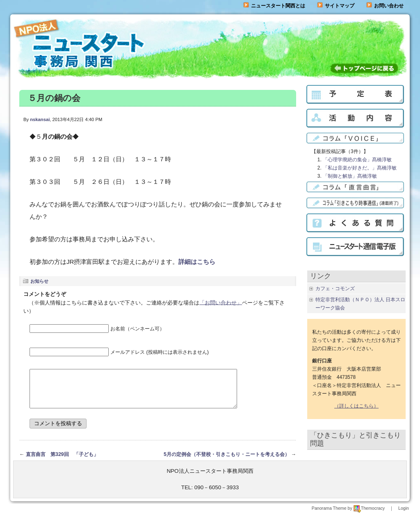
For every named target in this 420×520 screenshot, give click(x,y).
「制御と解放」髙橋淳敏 (350, 176)
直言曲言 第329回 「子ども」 (62, 462)
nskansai (40, 119)
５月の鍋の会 (54, 98)
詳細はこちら (197, 262)
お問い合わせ (389, 6)
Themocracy (369, 515)
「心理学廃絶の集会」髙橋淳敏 (357, 160)
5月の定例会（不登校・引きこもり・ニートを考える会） (227, 462)
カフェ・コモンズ (335, 289)
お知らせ (39, 281)
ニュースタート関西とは (274, 6)
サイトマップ (336, 6)
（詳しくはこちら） (356, 406)
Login (404, 515)
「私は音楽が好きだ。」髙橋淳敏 (360, 168)
